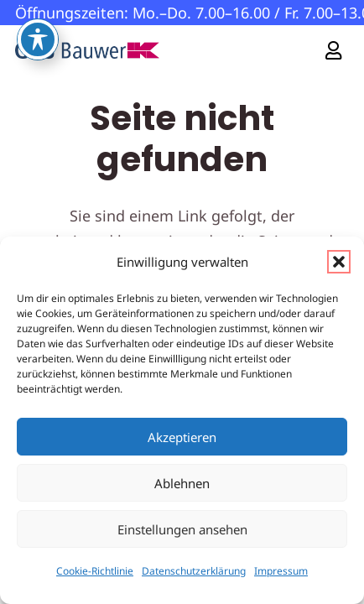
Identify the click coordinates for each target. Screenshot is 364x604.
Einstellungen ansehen (182, 529)
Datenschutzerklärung (194, 571)
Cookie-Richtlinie (95, 571)
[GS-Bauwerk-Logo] (87, 50)
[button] (339, 262)
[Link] (333, 50)
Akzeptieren (182, 437)
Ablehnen (182, 483)
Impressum (281, 571)
